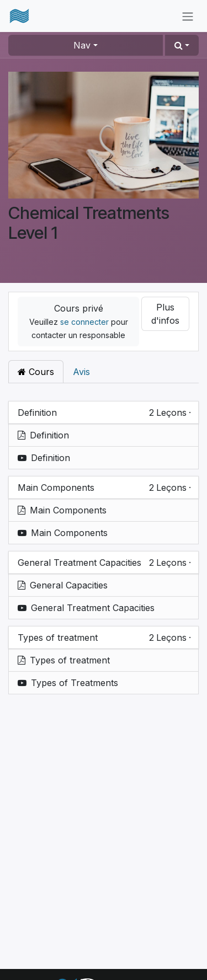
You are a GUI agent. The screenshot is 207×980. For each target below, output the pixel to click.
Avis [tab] (81, 372)
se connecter (84, 322)
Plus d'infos (165, 314)
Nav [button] (82, 45)
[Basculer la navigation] (188, 16)
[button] (182, 45)
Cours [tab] (36, 372)
